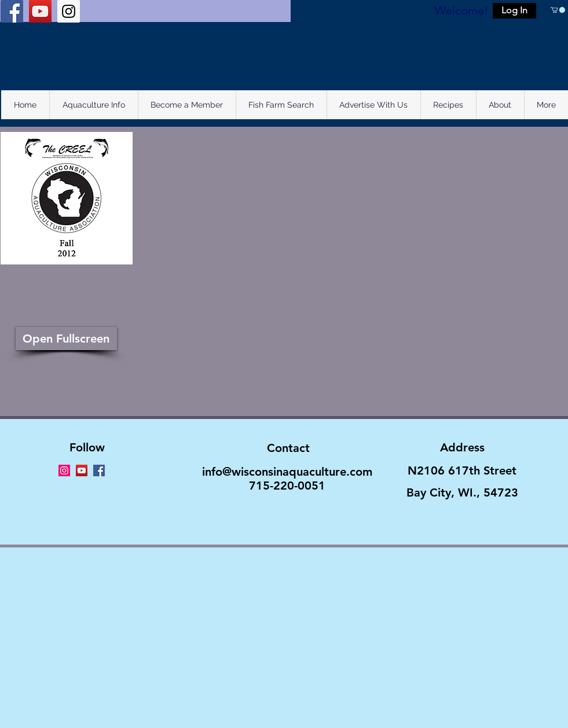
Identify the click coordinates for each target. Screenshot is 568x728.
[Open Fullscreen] (66, 339)
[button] (514, 11)
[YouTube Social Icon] (40, 11)
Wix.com (369, 558)
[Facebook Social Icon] (12, 11)
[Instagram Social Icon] (69, 11)
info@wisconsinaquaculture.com (287, 472)
